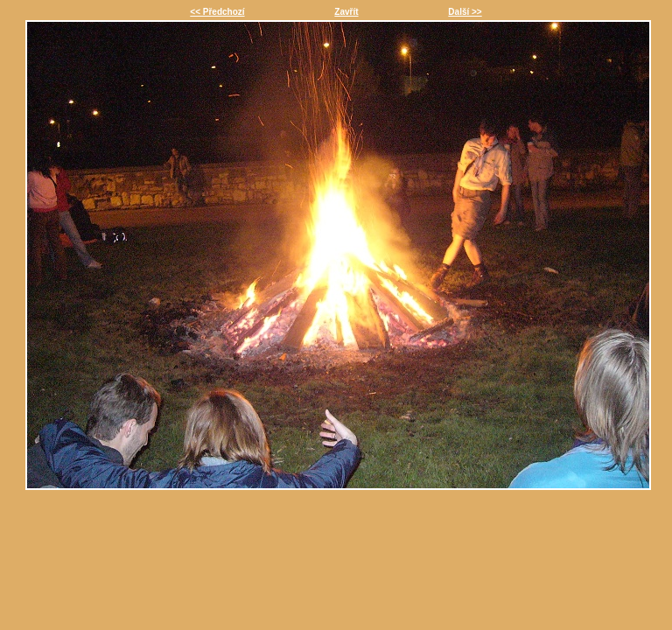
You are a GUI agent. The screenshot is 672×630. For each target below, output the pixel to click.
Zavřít (346, 12)
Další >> (465, 12)
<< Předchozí (217, 12)
